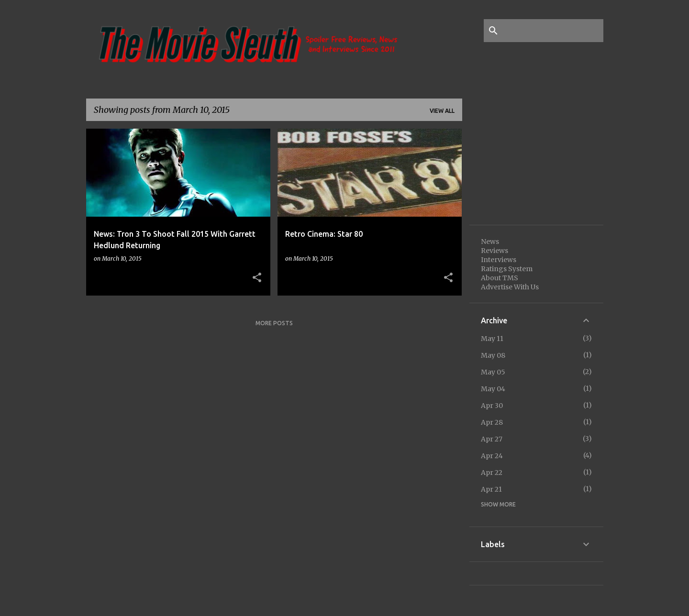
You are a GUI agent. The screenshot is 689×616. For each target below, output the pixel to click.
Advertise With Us (510, 287)
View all (442, 111)
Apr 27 (492, 439)
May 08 (493, 355)
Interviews (499, 260)
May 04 (493, 389)
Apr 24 (492, 456)
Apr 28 (492, 422)
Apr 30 (492, 406)
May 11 (492, 339)
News (490, 242)
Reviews (495, 251)
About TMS (500, 278)
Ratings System (507, 269)
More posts (274, 323)
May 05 (493, 372)
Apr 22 (492, 473)
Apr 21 (491, 489)
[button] (257, 278)
